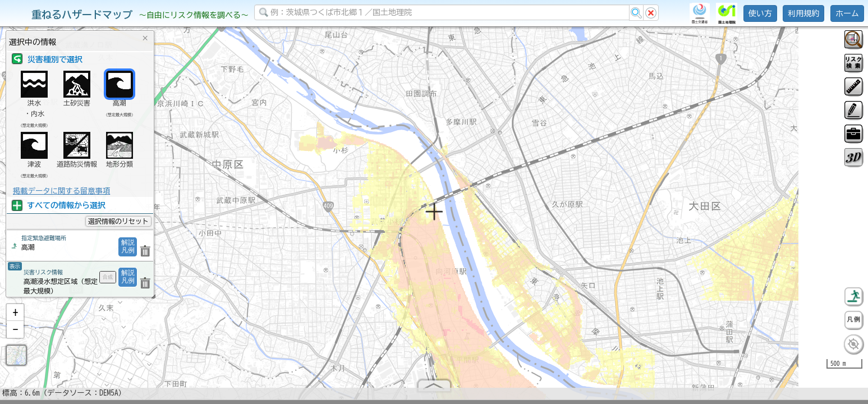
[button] (15, 317)
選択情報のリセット (118, 221)
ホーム (847, 13)
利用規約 (803, 13)
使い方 (760, 13)
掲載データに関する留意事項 (61, 191)
